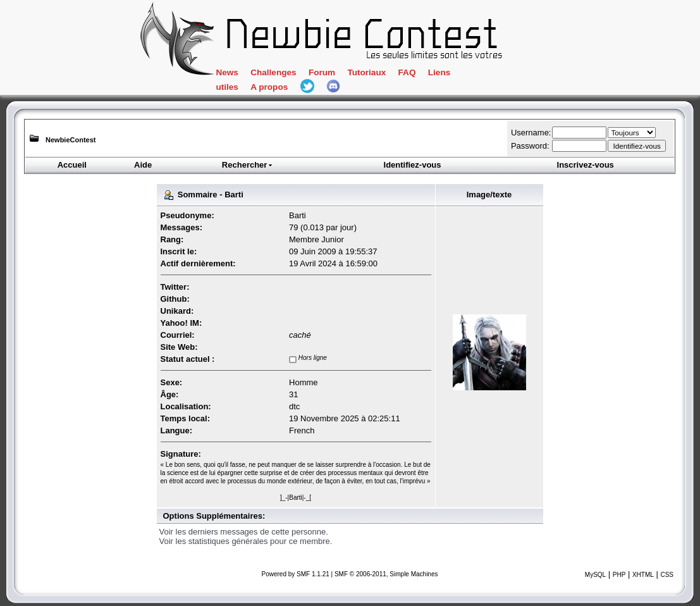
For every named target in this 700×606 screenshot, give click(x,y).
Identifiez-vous (413, 165)
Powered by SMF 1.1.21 (296, 574)
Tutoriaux (366, 72)
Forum (322, 72)
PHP (619, 575)
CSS (667, 575)
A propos (269, 87)
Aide (143, 165)
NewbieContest (71, 140)
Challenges (273, 72)
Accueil (72, 165)
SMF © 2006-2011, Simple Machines (386, 574)
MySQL (595, 575)
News (227, 72)
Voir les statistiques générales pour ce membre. (246, 541)
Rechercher (248, 165)
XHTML (643, 575)
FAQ (407, 72)
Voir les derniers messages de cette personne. (244, 532)
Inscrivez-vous (586, 165)
